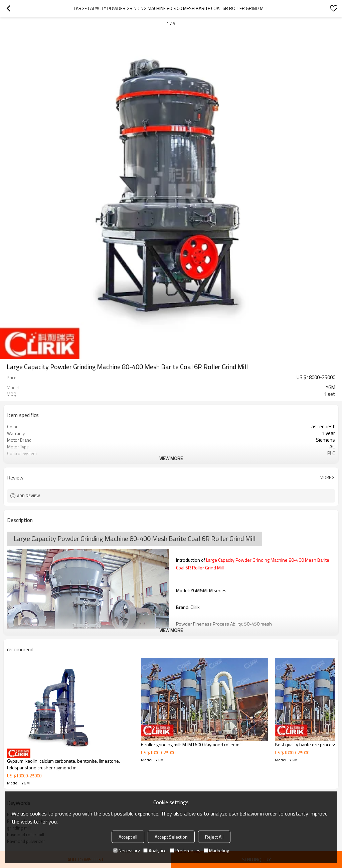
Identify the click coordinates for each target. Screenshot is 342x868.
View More (171, 458)
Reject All (214, 837)
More (325, 477)
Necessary (127, 850)
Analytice (155, 850)
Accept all (128, 837)
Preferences (185, 850)
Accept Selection (171, 837)
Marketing (216, 850)
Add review (29, 496)
